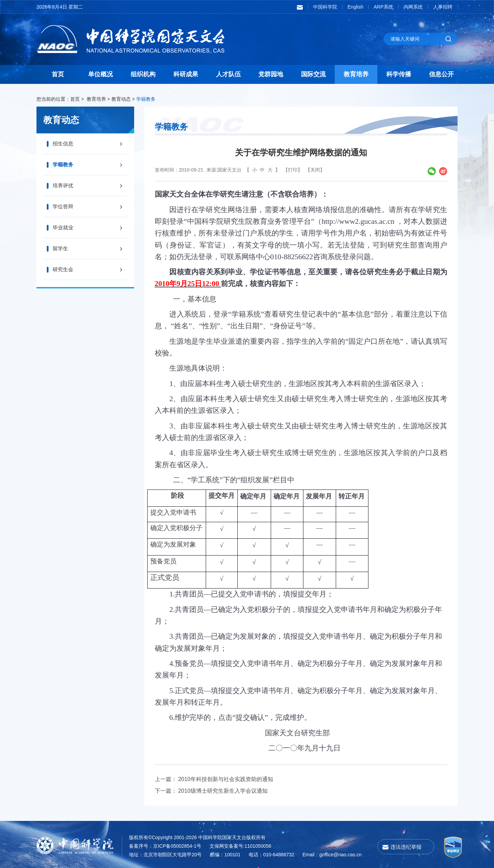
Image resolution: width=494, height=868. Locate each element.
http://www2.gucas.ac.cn (358, 221)
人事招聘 (443, 7)
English (355, 7)
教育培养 (356, 74)
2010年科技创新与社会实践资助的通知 (226, 779)
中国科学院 (325, 7)
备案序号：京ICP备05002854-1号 (165, 846)
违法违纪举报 (406, 847)
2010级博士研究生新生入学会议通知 (223, 791)
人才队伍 (228, 74)
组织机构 (143, 74)
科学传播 (399, 74)
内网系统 (413, 7)
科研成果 (186, 74)
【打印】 (293, 170)
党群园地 (271, 74)
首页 (58, 74)
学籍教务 (146, 99)
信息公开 (441, 74)
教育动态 (121, 99)
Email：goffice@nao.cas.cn (332, 855)
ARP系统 (383, 7)
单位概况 (100, 74)
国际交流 (313, 74)
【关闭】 (315, 170)
